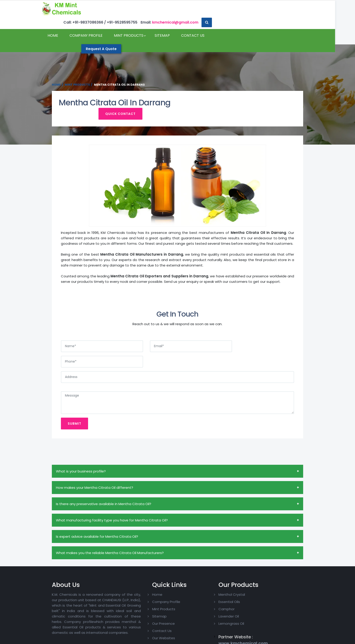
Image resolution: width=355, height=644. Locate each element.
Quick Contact (274, 105)
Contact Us (69, 38)
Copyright (85, 639)
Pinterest (279, 597)
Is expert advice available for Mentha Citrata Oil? (97, 514)
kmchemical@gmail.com (266, 9)
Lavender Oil (217, 594)
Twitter (277, 590)
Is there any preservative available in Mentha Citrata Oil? (104, 481)
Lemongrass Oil (220, 601)
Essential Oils (218, 579)
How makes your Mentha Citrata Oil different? (95, 465)
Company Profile (96, 24)
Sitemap (172, 24)
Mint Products (139, 24)
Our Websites (154, 616)
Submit (74, 401)
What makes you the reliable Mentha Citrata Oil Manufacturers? (110, 530)
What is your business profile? (81, 449)
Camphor (215, 587)
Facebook (279, 582)
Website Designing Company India (253, 639)
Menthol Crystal (220, 572)
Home (63, 24)
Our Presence (154, 601)
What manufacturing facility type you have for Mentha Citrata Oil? (112, 498)
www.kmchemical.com (232, 621)
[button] (298, 9)
